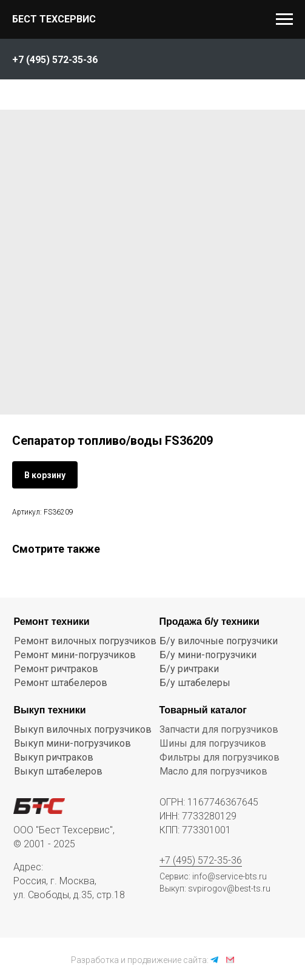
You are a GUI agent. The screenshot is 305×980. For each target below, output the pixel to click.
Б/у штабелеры (195, 683)
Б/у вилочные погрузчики (219, 641)
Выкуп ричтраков (54, 757)
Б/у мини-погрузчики (208, 655)
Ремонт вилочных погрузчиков (85, 641)
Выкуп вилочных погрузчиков (83, 729)
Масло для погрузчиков (213, 771)
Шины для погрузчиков (213, 743)
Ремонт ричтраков (56, 669)
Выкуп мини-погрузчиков (72, 743)
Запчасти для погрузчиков (219, 729)
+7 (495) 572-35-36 (201, 860)
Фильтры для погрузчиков (220, 757)
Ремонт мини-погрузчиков (75, 655)
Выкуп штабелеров (58, 771)
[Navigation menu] (284, 19)
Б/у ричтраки (189, 669)
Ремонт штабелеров (61, 683)
